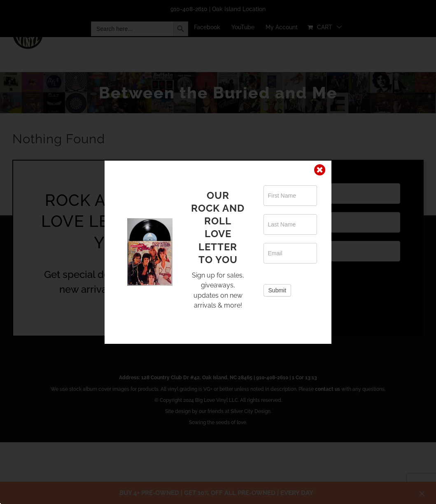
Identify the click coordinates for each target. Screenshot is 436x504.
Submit (277, 290)
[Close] (320, 170)
